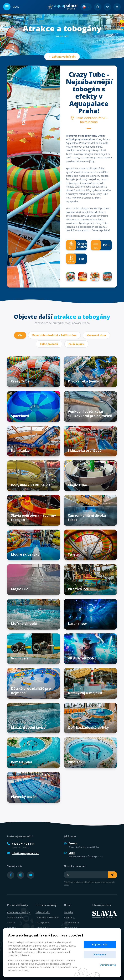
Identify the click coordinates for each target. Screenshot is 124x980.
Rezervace (13, 927)
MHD (69, 853)
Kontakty (69, 912)
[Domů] (62, 7)
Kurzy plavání (43, 922)
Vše (20, 335)
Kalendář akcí (43, 912)
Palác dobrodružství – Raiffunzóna (54, 335)
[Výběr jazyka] (86, 7)
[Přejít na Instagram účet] (21, 875)
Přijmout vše (100, 944)
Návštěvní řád (71, 922)
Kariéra (70, 917)
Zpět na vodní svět (62, 57)
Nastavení (100, 955)
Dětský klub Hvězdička (47, 917)
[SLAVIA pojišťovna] (104, 914)
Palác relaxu (76, 344)
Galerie (11, 922)
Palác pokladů (49, 344)
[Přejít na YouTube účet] (31, 875)
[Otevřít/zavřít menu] (11, 7)
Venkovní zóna (96, 335)
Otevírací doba (15, 917)
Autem (71, 843)
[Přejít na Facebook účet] (11, 875)
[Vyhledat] (98, 7)
